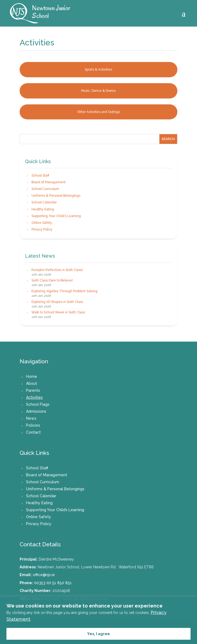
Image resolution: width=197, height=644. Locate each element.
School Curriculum (45, 189)
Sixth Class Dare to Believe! (52, 280)
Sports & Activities (98, 69)
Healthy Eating (43, 209)
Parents (33, 390)
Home (32, 376)
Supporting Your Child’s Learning (56, 216)
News (31, 418)
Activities (34, 397)
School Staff (40, 175)
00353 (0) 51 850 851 (53, 583)
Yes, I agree (98, 634)
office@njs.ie (44, 575)
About (32, 383)
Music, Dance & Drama (98, 91)
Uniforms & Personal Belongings (56, 196)
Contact (33, 432)
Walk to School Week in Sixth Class (58, 312)
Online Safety (42, 223)
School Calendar (44, 202)
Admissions (36, 411)
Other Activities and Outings (98, 112)
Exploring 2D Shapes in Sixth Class (57, 302)
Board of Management (49, 182)
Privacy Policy (42, 229)
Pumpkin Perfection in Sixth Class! (57, 270)
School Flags (38, 404)
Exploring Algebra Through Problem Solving (65, 291)
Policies (33, 425)
